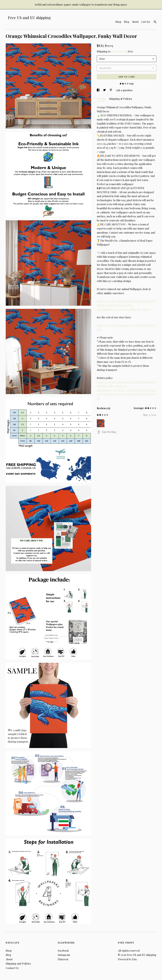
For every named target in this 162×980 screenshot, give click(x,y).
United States (119, 51)
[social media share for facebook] (98, 90)
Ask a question (124, 90)
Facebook (63, 951)
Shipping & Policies (121, 99)
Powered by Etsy (127, 959)
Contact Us (12, 968)
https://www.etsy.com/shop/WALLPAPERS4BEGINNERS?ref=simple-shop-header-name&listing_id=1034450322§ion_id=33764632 (126, 305)
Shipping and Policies (18, 964)
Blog (127, 22)
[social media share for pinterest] (111, 90)
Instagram (64, 955)
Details (101, 99)
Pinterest (63, 959)
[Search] (155, 22)
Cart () (145, 22)
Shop (118, 22)
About (135, 22)
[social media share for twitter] (105, 90)
